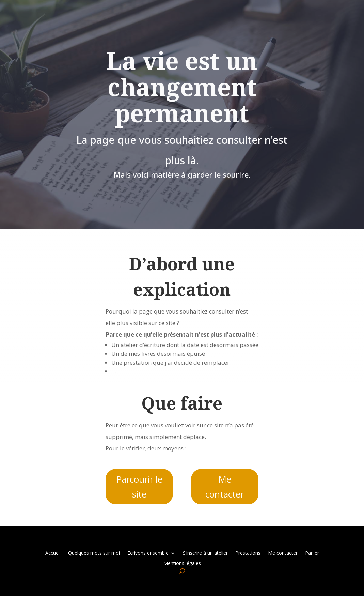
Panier (312, 553)
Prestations (248, 553)
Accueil (53, 553)
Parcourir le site (139, 487)
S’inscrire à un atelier (205, 553)
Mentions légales (182, 563)
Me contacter (225, 487)
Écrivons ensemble (148, 553)
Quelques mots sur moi (94, 553)
